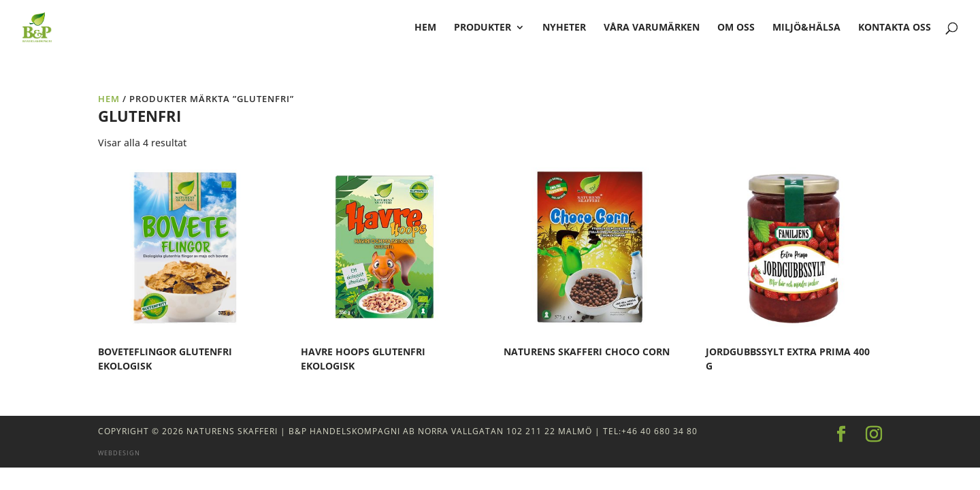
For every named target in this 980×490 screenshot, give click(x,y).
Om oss (736, 28)
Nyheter (564, 28)
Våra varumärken (652, 28)
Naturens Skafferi (232, 431)
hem (425, 28)
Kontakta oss (895, 28)
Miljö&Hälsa (806, 28)
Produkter (483, 28)
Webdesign (119, 453)
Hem (109, 99)
